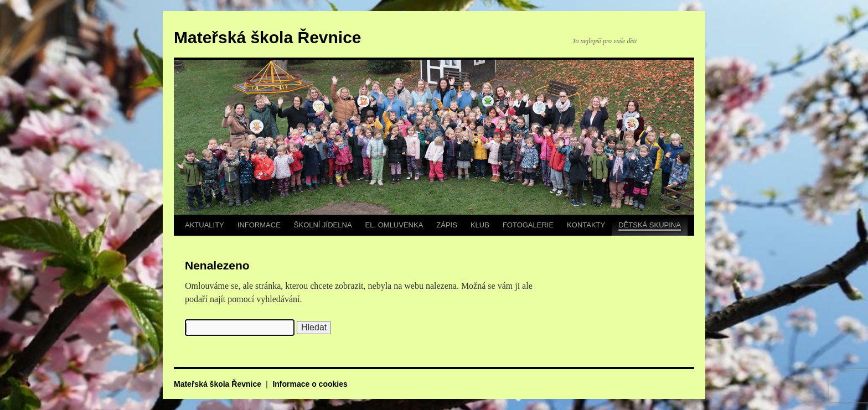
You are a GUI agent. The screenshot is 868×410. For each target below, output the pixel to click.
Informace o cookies (310, 384)
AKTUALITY (205, 225)
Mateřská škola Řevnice (268, 37)
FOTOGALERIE (528, 225)
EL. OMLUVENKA (394, 225)
